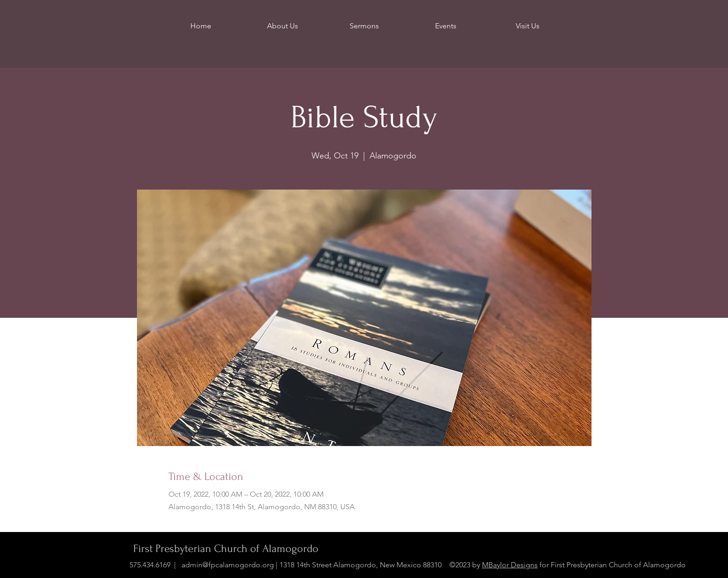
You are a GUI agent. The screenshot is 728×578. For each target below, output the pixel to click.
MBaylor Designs (510, 565)
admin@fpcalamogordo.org (228, 565)
